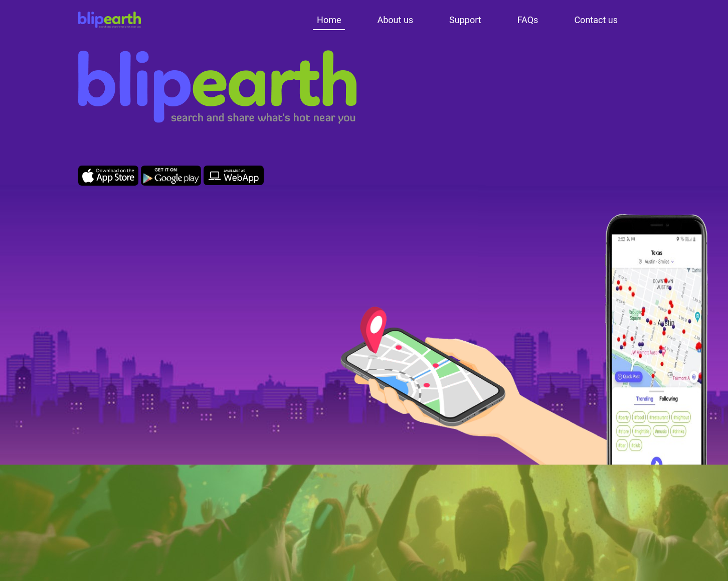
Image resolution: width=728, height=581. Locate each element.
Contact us (596, 20)
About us (395, 20)
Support (465, 20)
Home (329, 20)
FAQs (528, 20)
